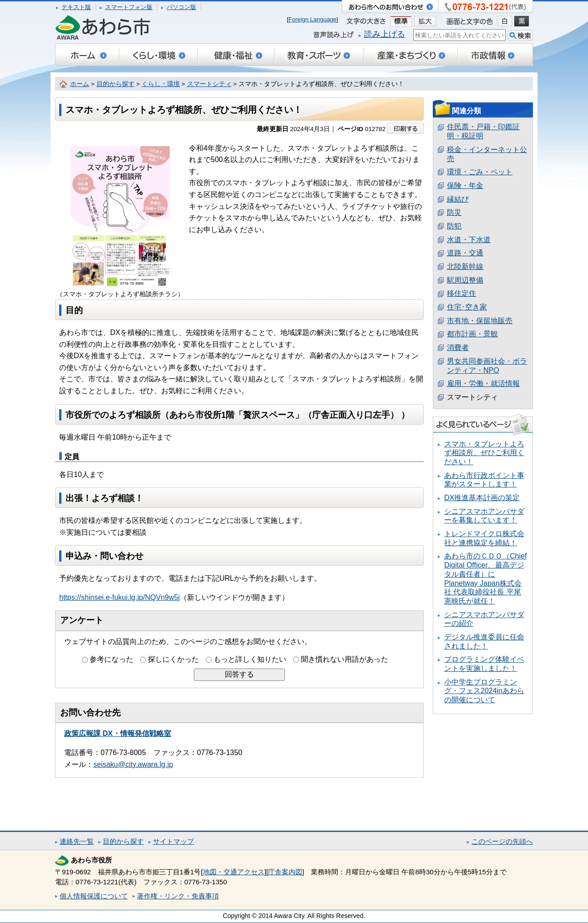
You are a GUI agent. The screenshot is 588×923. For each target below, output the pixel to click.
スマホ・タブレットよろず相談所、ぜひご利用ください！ (484, 453)
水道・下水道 (469, 240)
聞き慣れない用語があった (345, 659)
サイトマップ (173, 841)
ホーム (80, 84)
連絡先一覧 (77, 841)
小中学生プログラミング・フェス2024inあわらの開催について (484, 691)
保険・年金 (465, 185)
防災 (454, 212)
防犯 (454, 226)
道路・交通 (465, 253)
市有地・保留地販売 (480, 321)
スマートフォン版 (129, 7)
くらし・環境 (161, 84)
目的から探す (116, 84)
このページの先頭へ (502, 841)
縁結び (458, 199)
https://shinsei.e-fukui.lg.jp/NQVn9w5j (119, 597)
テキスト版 (76, 7)
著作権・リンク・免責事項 (178, 896)
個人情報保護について (94, 896)
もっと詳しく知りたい (250, 659)
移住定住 (461, 293)
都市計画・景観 (472, 334)
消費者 (458, 347)
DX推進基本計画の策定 (482, 498)
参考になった (112, 659)
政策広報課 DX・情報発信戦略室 (118, 733)
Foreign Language (313, 19)
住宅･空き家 (467, 307)
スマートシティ (209, 84)
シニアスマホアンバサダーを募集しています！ (484, 516)
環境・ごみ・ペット (480, 172)
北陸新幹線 (465, 266)
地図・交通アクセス (234, 872)
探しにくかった (173, 659)
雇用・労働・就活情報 (483, 383)
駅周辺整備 (465, 280)
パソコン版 (181, 7)
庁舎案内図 (285, 872)
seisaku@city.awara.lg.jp (133, 764)
